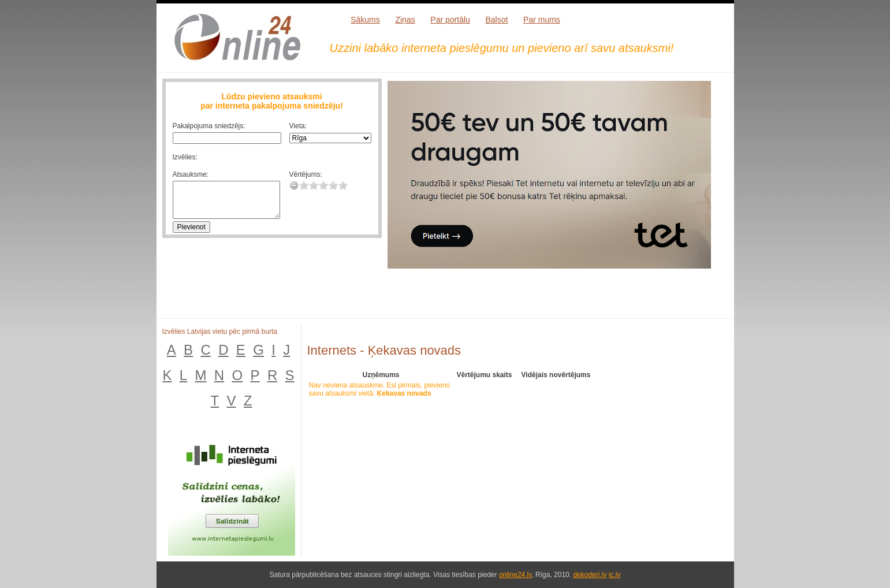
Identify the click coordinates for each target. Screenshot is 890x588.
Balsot (496, 20)
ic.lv (615, 575)
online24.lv (515, 575)
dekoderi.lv (590, 575)
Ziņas (405, 20)
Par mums (542, 20)
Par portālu (450, 20)
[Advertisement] (557, 301)
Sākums (365, 20)
